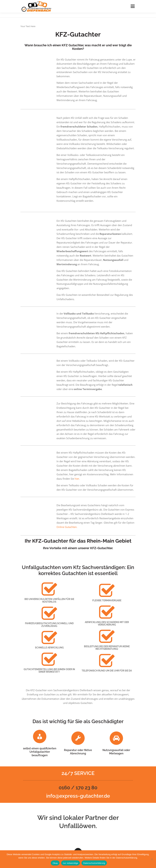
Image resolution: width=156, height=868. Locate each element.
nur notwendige (70, 863)
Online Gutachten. (67, 527)
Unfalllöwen (77, 826)
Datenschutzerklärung (94, 863)
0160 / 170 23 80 (78, 788)
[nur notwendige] (152, 859)
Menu (133, 6)
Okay (55, 863)
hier (77, 479)
